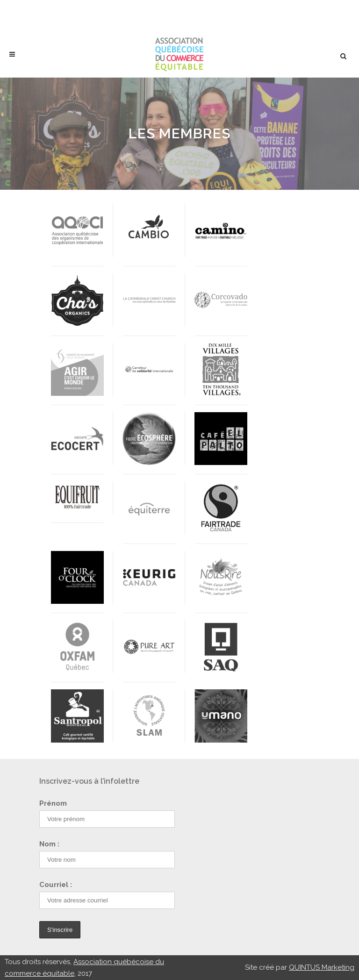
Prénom (53, 803)
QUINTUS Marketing (322, 967)
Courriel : (56, 885)
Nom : (49, 844)
